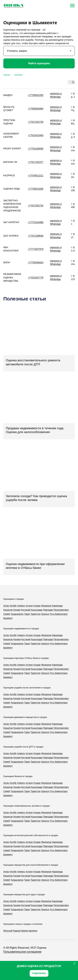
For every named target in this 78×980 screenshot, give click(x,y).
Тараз (27, 614)
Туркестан (36, 614)
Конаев (17, 610)
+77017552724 (36, 205)
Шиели (25, 931)
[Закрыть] (74, 963)
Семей (7, 614)
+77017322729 (36, 122)
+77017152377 (36, 162)
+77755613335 (36, 189)
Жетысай (8, 931)
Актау (6, 606)
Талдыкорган (17, 614)
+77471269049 (36, 236)
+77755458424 (36, 262)
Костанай (26, 610)
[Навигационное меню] (72, 6)
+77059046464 (36, 109)
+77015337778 (36, 278)
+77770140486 (36, 222)
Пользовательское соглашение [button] (22, 952)
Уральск (45, 614)
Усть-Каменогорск (59, 614)
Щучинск (33, 931)
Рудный (17, 931)
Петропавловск (61, 610)
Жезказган (46, 606)
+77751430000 (36, 149)
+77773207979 (36, 249)
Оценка (7, 75)
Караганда (57, 606)
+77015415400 (36, 135)
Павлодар (48, 610)
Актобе (13, 606)
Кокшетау (8, 610)
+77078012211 (36, 175)
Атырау (37, 606)
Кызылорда (37, 610)
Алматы (21, 606)
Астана (29, 606)
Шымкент (19, 75)
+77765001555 (36, 95)
